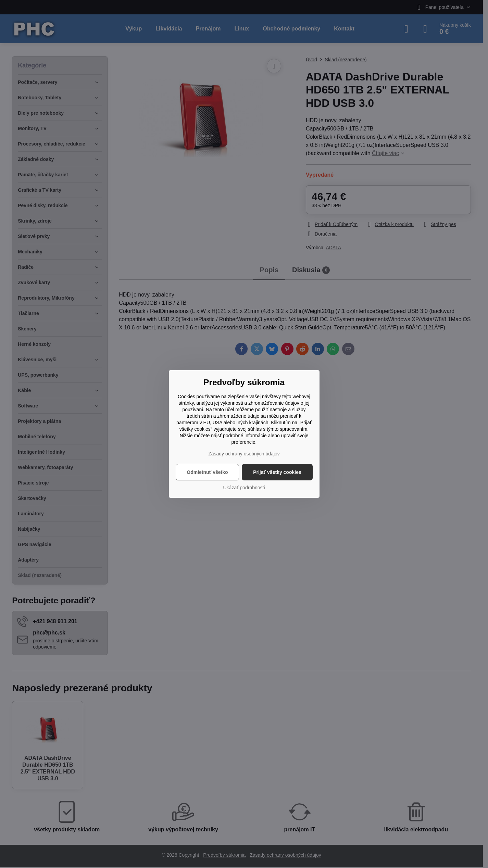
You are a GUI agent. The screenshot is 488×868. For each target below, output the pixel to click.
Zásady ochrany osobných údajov (244, 454)
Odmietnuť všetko (207, 472)
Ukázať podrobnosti (244, 488)
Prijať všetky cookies (277, 472)
